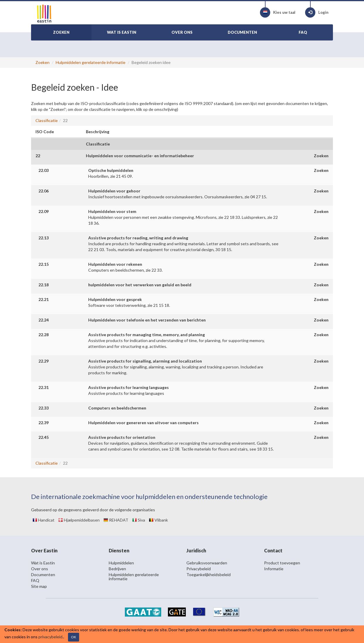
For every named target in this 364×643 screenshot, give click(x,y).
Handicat (44, 520)
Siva (139, 520)
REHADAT (116, 520)
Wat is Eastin (43, 563)
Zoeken (42, 62)
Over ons (40, 569)
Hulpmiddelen (121, 563)
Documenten (43, 575)
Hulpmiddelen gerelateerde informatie (91, 62)
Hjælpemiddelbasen (79, 520)
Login (317, 12)
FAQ (35, 580)
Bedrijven (117, 569)
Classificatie (47, 120)
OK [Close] (74, 637)
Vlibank (158, 520)
